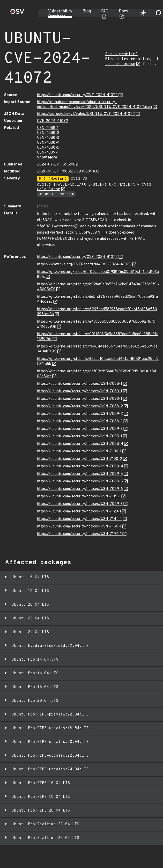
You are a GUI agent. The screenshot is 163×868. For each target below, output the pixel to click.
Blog (87, 11)
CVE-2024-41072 (53, 121)
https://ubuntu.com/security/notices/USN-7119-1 (79, 497)
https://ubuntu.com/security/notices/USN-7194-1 (79, 534)
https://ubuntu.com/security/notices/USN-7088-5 (80, 482)
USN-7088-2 (48, 133)
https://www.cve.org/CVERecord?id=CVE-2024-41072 (84, 265)
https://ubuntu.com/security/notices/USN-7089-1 (80, 391)
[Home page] (17, 13)
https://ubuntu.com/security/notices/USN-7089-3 (80, 429)
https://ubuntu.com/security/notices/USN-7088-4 (80, 444)
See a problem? (121, 54)
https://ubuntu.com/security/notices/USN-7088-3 (80, 421)
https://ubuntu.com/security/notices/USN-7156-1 (79, 527)
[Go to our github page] (158, 13)
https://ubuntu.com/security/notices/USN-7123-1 (79, 512)
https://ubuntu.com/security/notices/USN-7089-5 (80, 474)
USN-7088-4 (48, 143)
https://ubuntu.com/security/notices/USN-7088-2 (80, 406)
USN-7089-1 (48, 153)
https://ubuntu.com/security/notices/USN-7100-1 (79, 451)
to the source (120, 64)
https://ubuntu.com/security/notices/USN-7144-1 (79, 519)
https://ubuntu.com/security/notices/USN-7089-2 (80, 414)
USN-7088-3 (48, 138)
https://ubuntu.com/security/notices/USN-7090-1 (80, 399)
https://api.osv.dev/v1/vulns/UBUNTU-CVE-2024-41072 (86, 114)
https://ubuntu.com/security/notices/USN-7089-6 (80, 489)
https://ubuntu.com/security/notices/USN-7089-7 (80, 504)
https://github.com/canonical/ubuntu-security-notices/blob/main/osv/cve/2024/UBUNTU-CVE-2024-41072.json (94, 105)
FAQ (105, 11)
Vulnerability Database (60, 14)
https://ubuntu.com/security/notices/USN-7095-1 (80, 436)
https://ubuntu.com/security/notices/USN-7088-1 (80, 384)
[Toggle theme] (143, 13)
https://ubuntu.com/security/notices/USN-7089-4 (80, 466)
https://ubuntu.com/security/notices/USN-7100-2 (80, 459)
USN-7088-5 (48, 148)
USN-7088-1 (48, 128)
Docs (123, 11)
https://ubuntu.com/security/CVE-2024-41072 (77, 95)
